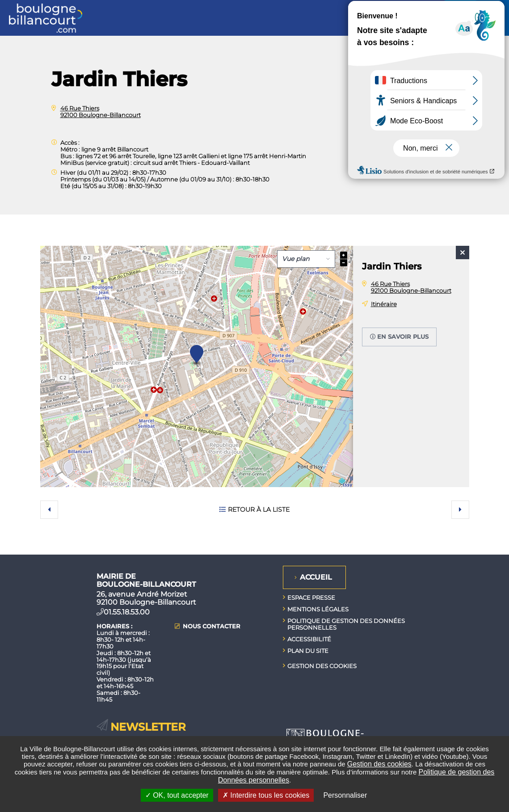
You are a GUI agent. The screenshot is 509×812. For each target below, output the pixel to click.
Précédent (49, 509)
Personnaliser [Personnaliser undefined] (345, 795)
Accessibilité (309, 639)
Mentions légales (318, 609)
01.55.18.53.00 (127, 612)
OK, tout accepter (177, 795)
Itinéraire (384, 304)
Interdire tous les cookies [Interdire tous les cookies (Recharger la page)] (266, 795)
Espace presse (311, 597)
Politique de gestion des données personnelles (346, 624)
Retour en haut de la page (496, 555)
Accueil (316, 577)
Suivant (460, 509)
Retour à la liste (259, 509)
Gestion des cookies (379, 764)
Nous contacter (212, 626)
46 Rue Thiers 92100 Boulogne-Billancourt (101, 111)
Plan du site (308, 651)
